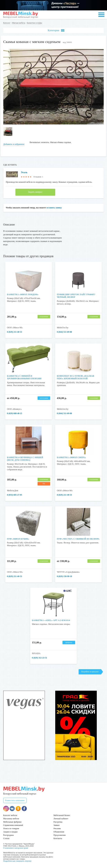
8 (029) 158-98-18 (64, 576)
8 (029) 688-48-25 (15, 413)
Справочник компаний (13, 825)
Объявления (59, 832)
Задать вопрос (35, 192)
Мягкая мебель (19, 23)
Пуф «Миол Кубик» (18, 539)
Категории (56, 30)
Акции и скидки (10, 832)
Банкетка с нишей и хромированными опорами (24, 377)
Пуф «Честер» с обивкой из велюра (78, 539)
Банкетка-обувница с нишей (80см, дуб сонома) (25, 459)
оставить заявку (54, 208)
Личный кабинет (61, 819)
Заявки (57, 825)
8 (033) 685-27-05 (15, 495)
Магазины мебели (11, 819)
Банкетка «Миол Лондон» (23, 294)
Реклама (57, 828)
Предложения (59, 835)
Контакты (58, 838)
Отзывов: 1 (38, 177)
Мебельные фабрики (12, 822)
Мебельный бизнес (62, 815)
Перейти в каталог (90, 672)
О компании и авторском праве (16, 848)
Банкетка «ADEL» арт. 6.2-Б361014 (51, 620)
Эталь (24, 172)
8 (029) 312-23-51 (39, 658)
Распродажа (8, 835)
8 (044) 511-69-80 (64, 332)
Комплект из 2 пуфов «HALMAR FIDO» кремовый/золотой (75, 377)
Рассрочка (58, 822)
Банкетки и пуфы (34, 23)
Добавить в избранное (14, 144)
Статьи (6, 838)
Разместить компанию (15, 800)
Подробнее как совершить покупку (17, 861)
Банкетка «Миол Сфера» (71, 457)
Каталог (7, 23)
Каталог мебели (10, 815)
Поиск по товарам (11, 828)
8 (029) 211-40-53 (14, 332)
